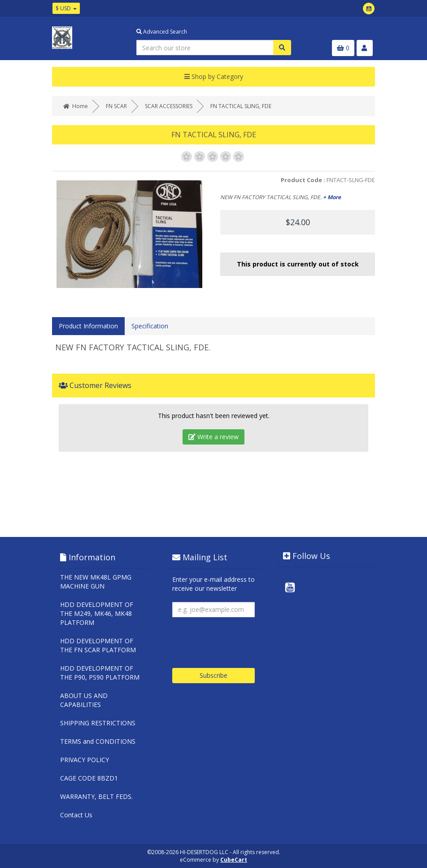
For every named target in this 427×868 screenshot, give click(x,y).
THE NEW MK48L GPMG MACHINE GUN (96, 582)
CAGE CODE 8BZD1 (89, 778)
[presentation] (240, 639)
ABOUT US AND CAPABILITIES (84, 700)
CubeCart (234, 860)
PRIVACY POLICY (85, 760)
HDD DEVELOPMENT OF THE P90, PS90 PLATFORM (100, 673)
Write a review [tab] (213, 437)
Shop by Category (214, 76)
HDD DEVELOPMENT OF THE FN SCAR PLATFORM (98, 645)
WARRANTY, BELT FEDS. (96, 796)
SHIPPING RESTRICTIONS (98, 723)
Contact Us (76, 815)
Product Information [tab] (88, 326)
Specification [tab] (150, 326)
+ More (332, 197)
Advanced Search (162, 32)
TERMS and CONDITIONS (98, 741)
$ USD (66, 8)
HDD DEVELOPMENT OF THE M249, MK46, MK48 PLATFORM (97, 613)
